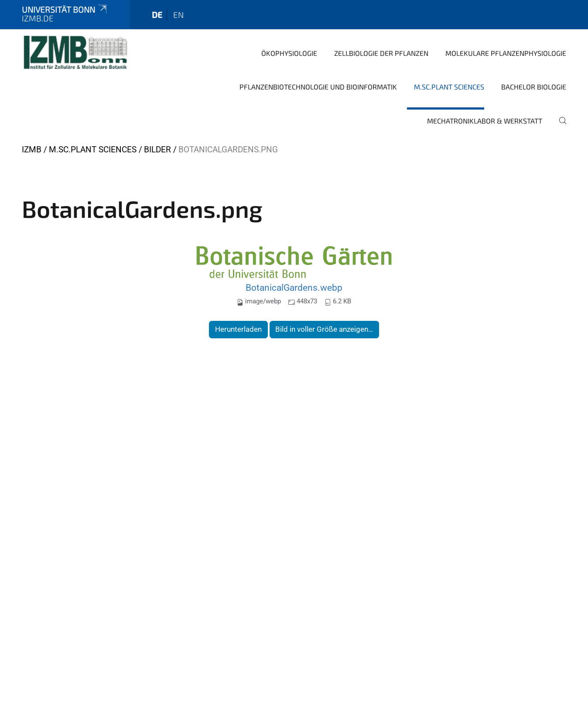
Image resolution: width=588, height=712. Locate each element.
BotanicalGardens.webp (294, 287)
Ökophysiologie (289, 53)
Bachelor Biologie (534, 87)
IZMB (32, 150)
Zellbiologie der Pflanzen (381, 53)
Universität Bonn (65, 9)
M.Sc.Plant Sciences (449, 87)
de (157, 15)
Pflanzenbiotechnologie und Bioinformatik (318, 87)
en (178, 15)
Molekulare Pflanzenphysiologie (506, 53)
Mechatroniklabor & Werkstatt (485, 121)
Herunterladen (238, 329)
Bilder (157, 150)
